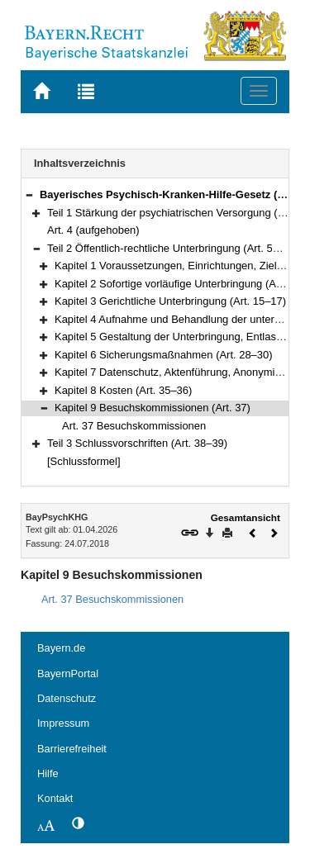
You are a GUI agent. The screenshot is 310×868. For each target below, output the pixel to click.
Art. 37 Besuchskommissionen (134, 426)
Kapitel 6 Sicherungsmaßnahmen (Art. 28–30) (164, 355)
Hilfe (48, 773)
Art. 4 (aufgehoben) (93, 230)
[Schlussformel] (84, 461)
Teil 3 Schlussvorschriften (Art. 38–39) (137, 443)
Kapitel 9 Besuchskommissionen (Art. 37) (153, 408)
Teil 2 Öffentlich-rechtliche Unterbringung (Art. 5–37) (171, 248)
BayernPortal (68, 674)
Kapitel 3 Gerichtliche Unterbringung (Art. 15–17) (170, 301)
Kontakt (55, 798)
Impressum (63, 723)
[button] (29, 194)
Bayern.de (61, 648)
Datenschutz (67, 698)
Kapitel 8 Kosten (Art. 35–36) (123, 390)
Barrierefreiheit (72, 749)
